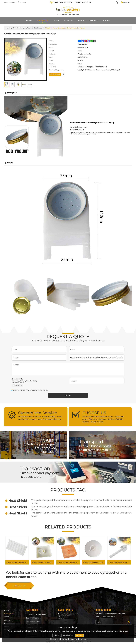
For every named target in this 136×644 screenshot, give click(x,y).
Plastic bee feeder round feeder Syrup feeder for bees (94, 562)
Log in (15, 2)
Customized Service (38, 413)
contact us (19, 586)
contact (93, 20)
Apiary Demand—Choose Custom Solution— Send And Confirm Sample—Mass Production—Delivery (40, 418)
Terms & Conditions (42, 390)
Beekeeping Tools (24, 28)
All (14, 28)
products (42, 20)
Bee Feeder (38, 28)
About (106, 20)
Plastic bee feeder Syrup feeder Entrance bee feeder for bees (120, 562)
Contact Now (55, 74)
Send (68, 395)
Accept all (79, 635)
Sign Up (23, 2)
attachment (17, 385)
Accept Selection (68, 635)
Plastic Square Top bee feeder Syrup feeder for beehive (69, 562)
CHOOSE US (94, 413)
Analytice (63, 639)
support (68, 20)
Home (29, 20)
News (81, 20)
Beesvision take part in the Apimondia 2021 (69, 615)
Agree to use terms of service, (30, 390)
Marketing (82, 639)
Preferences (72, 639)
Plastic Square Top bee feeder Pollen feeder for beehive (18, 562)
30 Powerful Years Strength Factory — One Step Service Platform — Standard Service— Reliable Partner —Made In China (103, 419)
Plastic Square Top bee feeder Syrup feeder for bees (43, 562)
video (56, 20)
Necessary (54, 639)
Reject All (56, 635)
